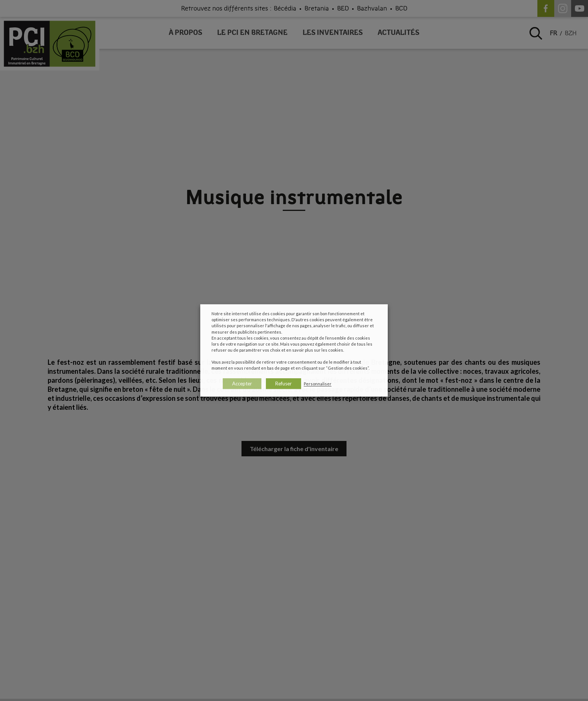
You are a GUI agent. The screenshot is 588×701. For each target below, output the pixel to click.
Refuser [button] (283, 384)
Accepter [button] (242, 384)
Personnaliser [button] (318, 384)
